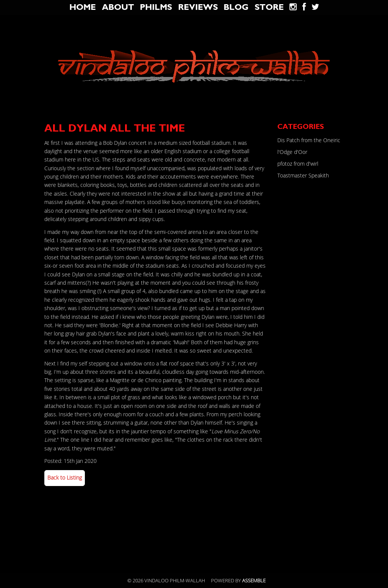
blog (236, 7)
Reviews (198, 7)
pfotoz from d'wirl (298, 164)
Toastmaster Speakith (303, 176)
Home (83, 7)
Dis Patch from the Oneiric (309, 140)
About (118, 7)
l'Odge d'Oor (292, 152)
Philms (156, 7)
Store (269, 7)
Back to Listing (65, 478)
